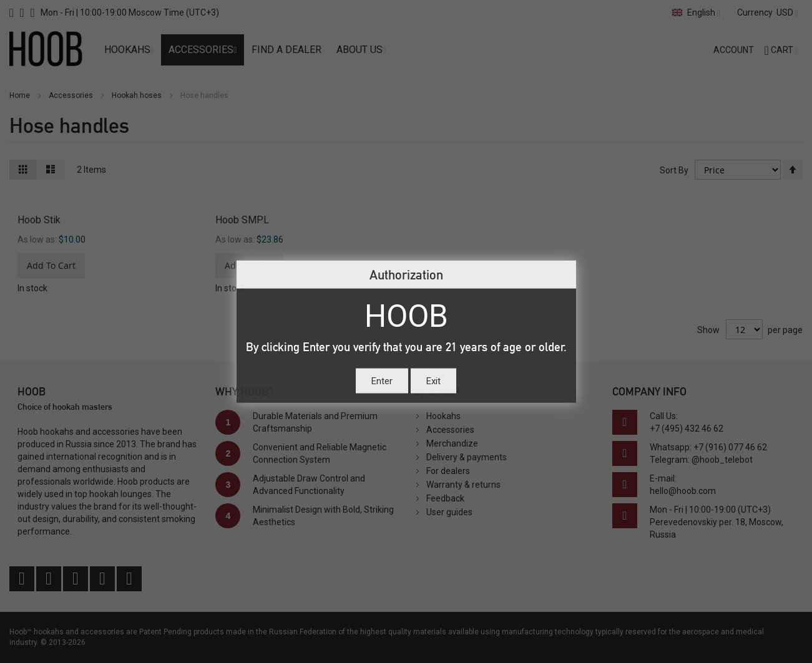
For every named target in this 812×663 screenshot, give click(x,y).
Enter (382, 381)
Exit (433, 381)
